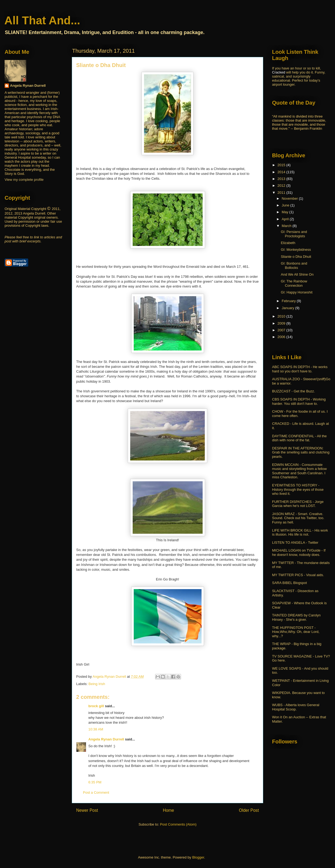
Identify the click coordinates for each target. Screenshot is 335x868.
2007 (282, 330)
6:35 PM (95, 782)
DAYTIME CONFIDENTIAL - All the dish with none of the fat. (299, 438)
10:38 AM (96, 729)
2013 (282, 179)
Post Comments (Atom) (178, 824)
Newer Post (87, 810)
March (287, 226)
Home (169, 810)
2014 (282, 172)
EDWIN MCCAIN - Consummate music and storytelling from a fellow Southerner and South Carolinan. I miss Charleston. (299, 471)
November (290, 198)
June (286, 205)
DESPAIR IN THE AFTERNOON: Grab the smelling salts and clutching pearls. (301, 452)
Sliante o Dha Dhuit (296, 257)
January (289, 308)
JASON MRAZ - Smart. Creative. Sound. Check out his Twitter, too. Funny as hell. (298, 518)
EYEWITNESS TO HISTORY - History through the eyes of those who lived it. (298, 489)
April (286, 219)
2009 (282, 323)
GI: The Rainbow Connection (294, 283)
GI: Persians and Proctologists (294, 234)
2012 (282, 186)
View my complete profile (24, 180)
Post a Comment (96, 792)
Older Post (249, 810)
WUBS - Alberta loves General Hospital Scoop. (296, 707)
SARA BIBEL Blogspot (289, 583)
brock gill (96, 706)
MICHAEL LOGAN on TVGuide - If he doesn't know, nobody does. (299, 552)
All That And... (42, 20)
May (286, 212)
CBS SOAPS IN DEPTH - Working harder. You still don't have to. (299, 401)
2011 (282, 193)
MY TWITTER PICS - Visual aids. (298, 575)
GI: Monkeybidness (296, 250)
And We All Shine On (297, 274)
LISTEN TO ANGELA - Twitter (295, 542)
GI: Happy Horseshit (297, 292)
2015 (282, 165)
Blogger (198, 857)
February (289, 301)
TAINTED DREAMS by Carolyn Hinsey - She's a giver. (296, 617)
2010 (282, 316)
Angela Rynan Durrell (107, 739)
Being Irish (97, 684)
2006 (282, 337)
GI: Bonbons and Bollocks (294, 266)
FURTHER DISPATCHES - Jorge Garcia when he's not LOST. (298, 504)
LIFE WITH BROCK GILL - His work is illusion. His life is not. (300, 533)
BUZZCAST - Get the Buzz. (294, 391)
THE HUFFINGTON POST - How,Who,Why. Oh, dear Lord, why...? (296, 632)
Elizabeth (288, 243)
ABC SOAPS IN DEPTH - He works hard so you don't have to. (300, 369)
